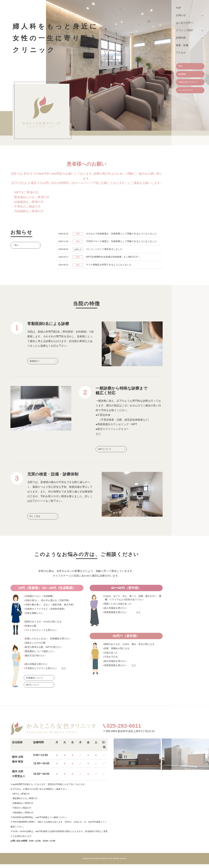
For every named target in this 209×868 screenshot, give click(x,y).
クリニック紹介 (185, 30)
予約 (180, 66)
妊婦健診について (34, 682)
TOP (179, 8)
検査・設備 (182, 45)
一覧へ (16, 245)
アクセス (181, 53)
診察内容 (181, 38)
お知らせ (181, 15)
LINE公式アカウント (188, 82)
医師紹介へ (35, 364)
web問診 (182, 74)
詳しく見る (35, 520)
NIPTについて (105, 452)
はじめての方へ (185, 23)
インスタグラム (186, 90)
